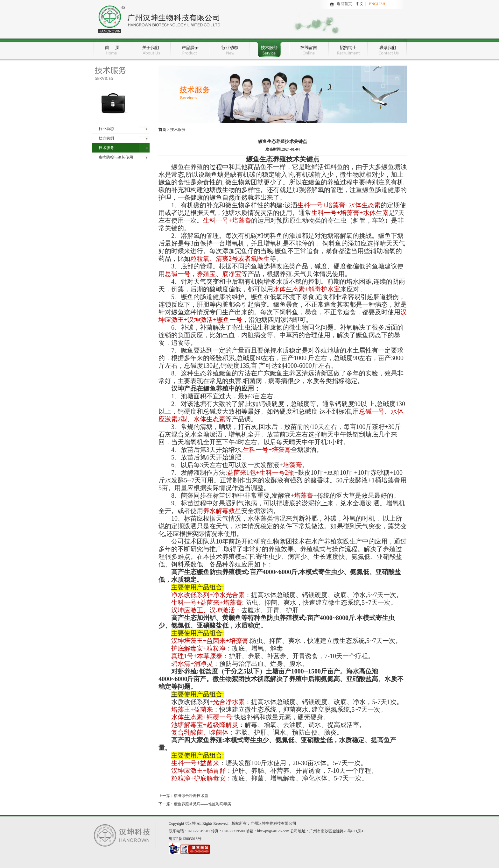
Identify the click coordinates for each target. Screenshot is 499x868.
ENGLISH (377, 4)
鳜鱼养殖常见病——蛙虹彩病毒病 (202, 804)
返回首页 (344, 4)
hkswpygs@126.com (273, 831)
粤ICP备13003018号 (185, 839)
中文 (361, 4)
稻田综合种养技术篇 (191, 796)
